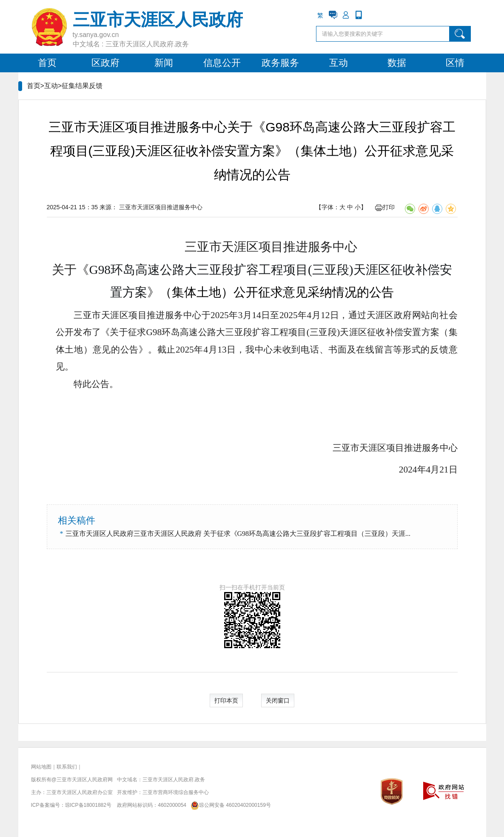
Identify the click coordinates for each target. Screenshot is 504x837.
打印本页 (226, 700)
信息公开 (222, 63)
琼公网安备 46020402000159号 (229, 805)
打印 (385, 207)
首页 (47, 63)
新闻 (164, 63)
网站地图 (41, 767)
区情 (455, 63)
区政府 (105, 63)
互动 (339, 63)
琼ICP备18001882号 (88, 805)
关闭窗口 (278, 700)
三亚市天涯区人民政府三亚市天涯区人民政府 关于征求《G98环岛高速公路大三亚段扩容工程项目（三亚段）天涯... (238, 534)
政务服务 (280, 63)
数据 (397, 63)
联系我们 (67, 767)
